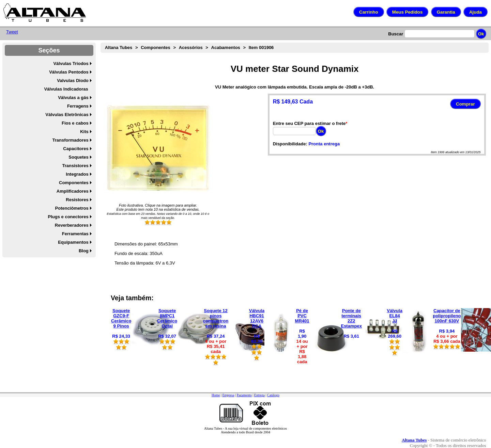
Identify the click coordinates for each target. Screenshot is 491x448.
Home (216, 395)
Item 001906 (261, 47)
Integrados (77, 174)
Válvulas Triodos (71, 63)
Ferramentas (75, 234)
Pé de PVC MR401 (302, 316)
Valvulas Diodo (73, 81)
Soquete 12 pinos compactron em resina (216, 318)
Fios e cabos (75, 123)
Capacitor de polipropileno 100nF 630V (447, 316)
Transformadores (71, 140)
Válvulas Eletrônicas (67, 115)
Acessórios (191, 47)
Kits (84, 132)
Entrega (259, 395)
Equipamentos (73, 242)
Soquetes (79, 157)
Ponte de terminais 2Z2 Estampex (351, 318)
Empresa (228, 395)
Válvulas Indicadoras (66, 89)
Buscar (396, 34)
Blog (84, 251)
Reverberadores (72, 225)
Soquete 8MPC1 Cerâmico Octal (167, 318)
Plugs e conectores (68, 217)
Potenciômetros (72, 208)
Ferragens (78, 106)
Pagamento (244, 395)
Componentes (74, 183)
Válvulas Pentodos (69, 72)
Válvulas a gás (73, 98)
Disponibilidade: (290, 144)
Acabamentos (226, 47)
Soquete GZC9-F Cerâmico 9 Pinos (121, 318)
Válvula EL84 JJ (395, 316)
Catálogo (273, 395)
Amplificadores (73, 191)
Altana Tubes (119, 47)
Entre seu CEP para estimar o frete (309, 123)
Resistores (77, 200)
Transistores (75, 166)
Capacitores (76, 149)
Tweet (12, 32)
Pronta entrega (324, 144)
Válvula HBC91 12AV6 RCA (257, 318)
